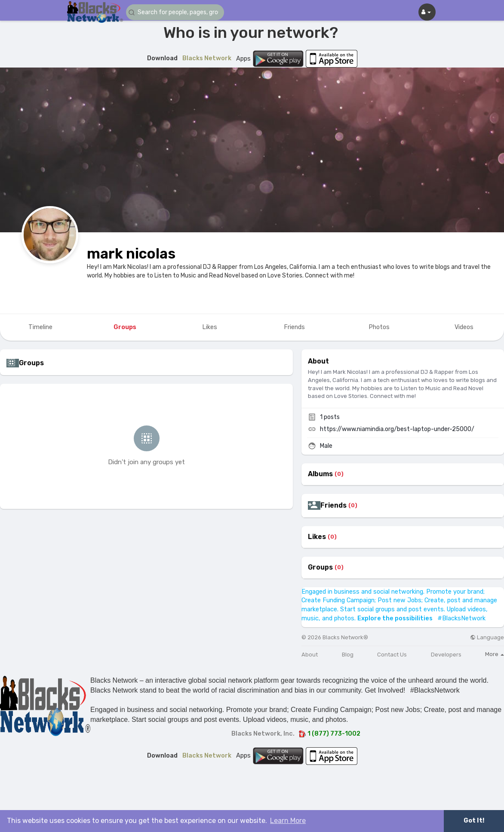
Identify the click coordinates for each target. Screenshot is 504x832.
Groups (320, 567)
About (310, 655)
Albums (320, 474)
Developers (446, 655)
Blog (348, 655)
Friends (333, 505)
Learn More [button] (288, 821)
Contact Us (392, 655)
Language (487, 637)
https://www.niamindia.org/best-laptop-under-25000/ (397, 429)
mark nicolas (131, 254)
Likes (317, 537)
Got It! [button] (474, 821)
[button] (178, 12)
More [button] (495, 654)
